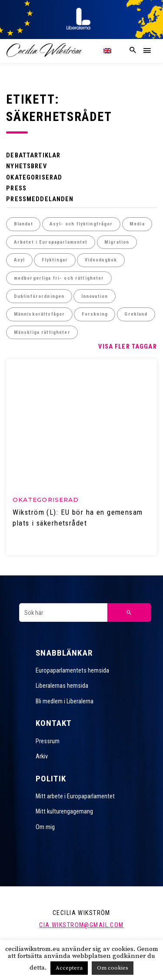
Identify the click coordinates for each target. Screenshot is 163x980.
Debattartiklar (33, 155)
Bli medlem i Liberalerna (65, 701)
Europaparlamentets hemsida (72, 670)
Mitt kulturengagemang (64, 811)
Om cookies (113, 968)
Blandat (23, 224)
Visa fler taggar (127, 346)
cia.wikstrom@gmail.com (81, 925)
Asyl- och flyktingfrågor (81, 224)
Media (137, 224)
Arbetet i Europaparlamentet (51, 242)
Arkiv (42, 756)
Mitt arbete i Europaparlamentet (75, 796)
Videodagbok (101, 260)
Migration (117, 242)
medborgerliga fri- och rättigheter (59, 278)
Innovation (95, 296)
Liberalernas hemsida (62, 686)
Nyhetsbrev (26, 166)
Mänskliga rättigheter (42, 332)
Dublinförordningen (39, 296)
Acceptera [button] (69, 968)
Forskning (95, 314)
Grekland (136, 314)
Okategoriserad (34, 177)
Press (16, 188)
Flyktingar (55, 260)
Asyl (20, 260)
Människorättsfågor (40, 314)
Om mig (45, 827)
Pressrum (48, 741)
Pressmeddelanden (40, 199)
